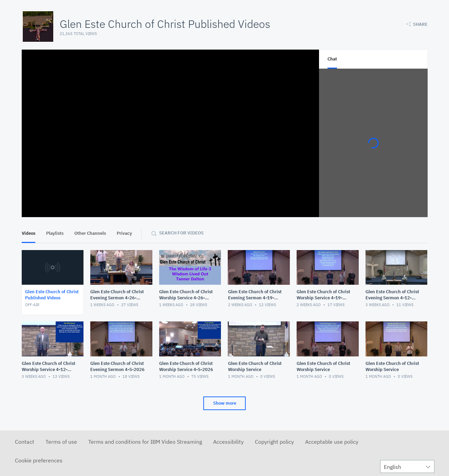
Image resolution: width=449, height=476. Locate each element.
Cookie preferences (39, 460)
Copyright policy (274, 442)
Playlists (55, 233)
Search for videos (181, 233)
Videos (29, 233)
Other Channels (90, 233)
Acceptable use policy (332, 442)
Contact (25, 442)
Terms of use (61, 442)
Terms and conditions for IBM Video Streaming (145, 442)
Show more (225, 403)
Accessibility (228, 442)
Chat (332, 59)
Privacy (124, 233)
